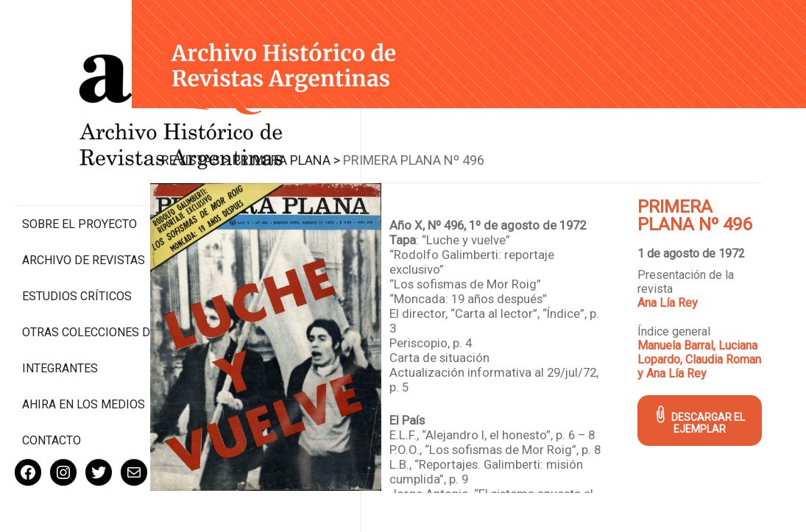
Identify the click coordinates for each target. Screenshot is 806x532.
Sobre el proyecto (79, 162)
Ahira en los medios (84, 357)
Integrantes (60, 320)
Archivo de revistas (84, 198)
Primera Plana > (339, 151)
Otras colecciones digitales (81, 277)
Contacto (52, 393)
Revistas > (248, 151)
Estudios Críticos (77, 234)
